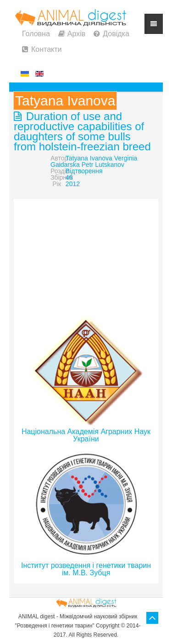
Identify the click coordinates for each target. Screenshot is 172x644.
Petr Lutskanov (103, 165)
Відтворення (84, 171)
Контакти (47, 49)
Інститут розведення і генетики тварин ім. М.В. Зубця (86, 569)
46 (69, 177)
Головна (36, 34)
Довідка (116, 34)
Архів (76, 34)
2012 (73, 184)
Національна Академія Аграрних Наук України (86, 435)
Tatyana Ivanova (89, 158)
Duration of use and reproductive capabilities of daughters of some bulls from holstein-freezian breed (82, 131)
